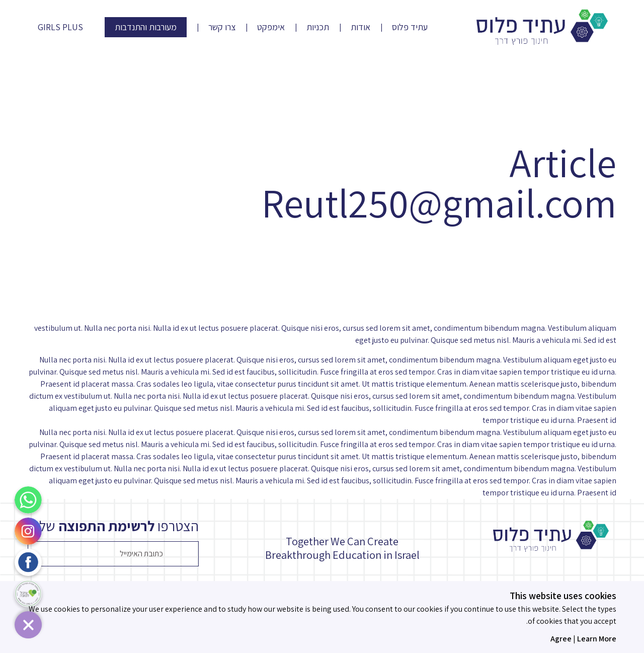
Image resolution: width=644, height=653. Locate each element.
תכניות (318, 27)
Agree (561, 639)
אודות (360, 27)
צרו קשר (222, 27)
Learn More (597, 639)
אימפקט (271, 27)
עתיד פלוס (410, 27)
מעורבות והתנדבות (146, 27)
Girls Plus (60, 27)
